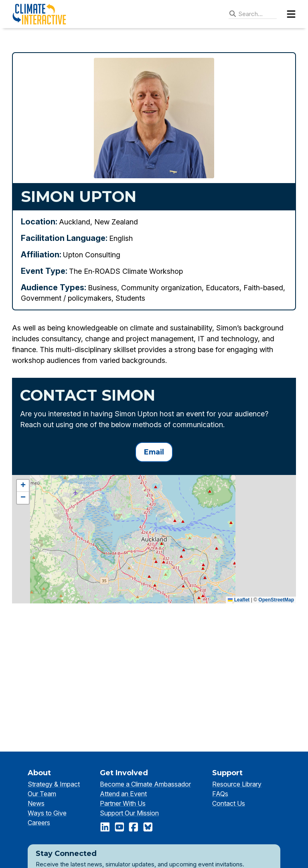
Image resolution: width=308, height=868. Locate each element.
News (36, 803)
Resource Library (237, 784)
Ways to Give (47, 813)
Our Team (42, 794)
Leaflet (239, 600)
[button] (23, 486)
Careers (39, 823)
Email (154, 452)
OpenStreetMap (276, 600)
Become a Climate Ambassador (145, 784)
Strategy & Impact (54, 784)
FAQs (220, 794)
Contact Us (229, 803)
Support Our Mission (129, 813)
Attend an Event (123, 794)
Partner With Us (123, 803)
